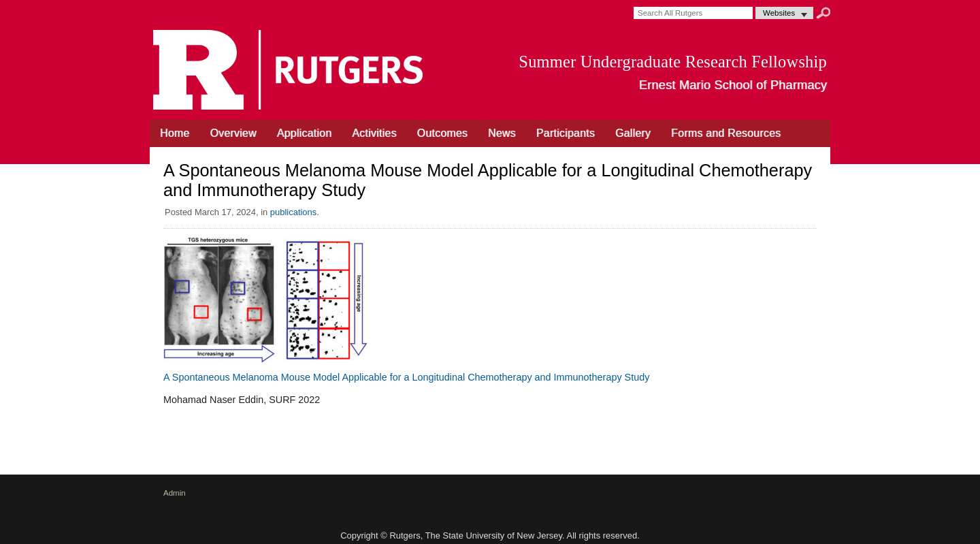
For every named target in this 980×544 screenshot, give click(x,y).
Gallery (633, 133)
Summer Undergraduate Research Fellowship (673, 62)
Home (175, 133)
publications (293, 212)
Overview (233, 133)
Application (305, 133)
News (502, 133)
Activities (374, 133)
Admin (175, 493)
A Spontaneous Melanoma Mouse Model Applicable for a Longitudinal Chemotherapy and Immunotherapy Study (406, 377)
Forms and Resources (726, 133)
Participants (566, 133)
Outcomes (442, 133)
